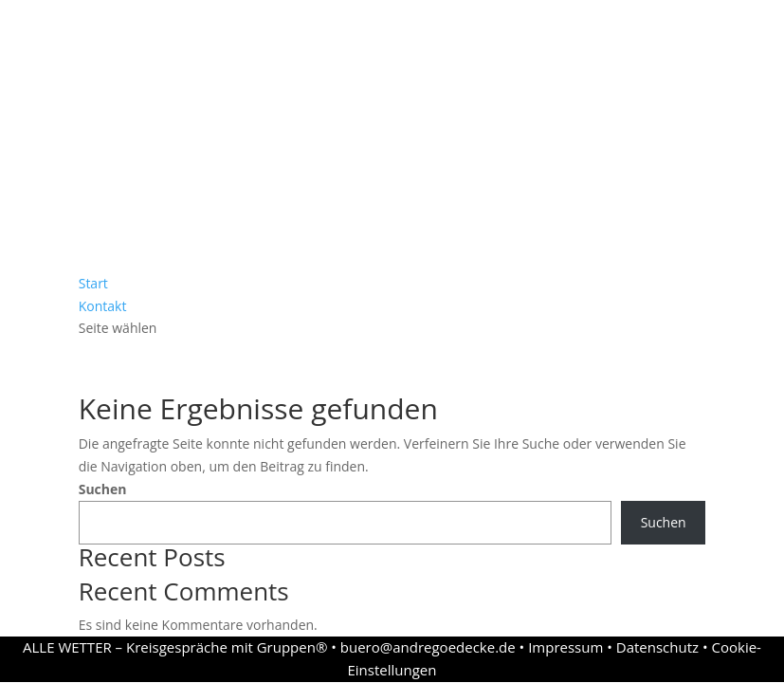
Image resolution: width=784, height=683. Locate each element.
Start (93, 283)
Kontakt (103, 306)
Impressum (565, 647)
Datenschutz (657, 647)
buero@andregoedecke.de (428, 647)
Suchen (103, 489)
